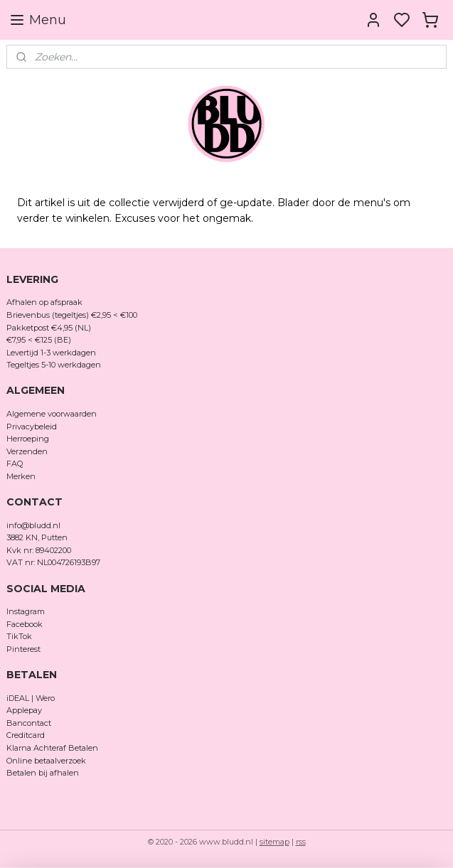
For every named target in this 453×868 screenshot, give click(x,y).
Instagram (26, 611)
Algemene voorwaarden (52, 414)
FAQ (15, 464)
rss (301, 842)
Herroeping (28, 439)
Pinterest (23, 649)
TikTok (19, 636)
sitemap (275, 842)
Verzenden (27, 451)
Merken (21, 476)
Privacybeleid (32, 427)
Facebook (26, 624)
